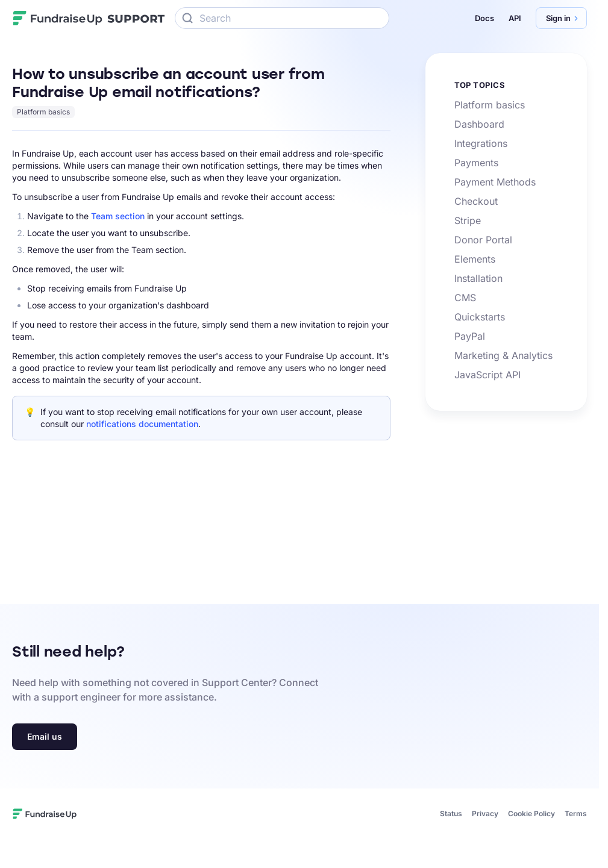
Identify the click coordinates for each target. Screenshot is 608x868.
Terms (576, 813)
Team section (118, 216)
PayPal (470, 336)
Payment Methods (495, 182)
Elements (475, 259)
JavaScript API (487, 375)
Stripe (468, 220)
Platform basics (43, 112)
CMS (465, 298)
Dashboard (479, 124)
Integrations (481, 143)
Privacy (485, 813)
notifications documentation (142, 424)
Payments (476, 163)
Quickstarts (480, 317)
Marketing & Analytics (503, 355)
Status (451, 813)
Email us (45, 736)
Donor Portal (483, 240)
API (515, 18)
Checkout (476, 201)
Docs (484, 18)
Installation (478, 278)
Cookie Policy (531, 813)
